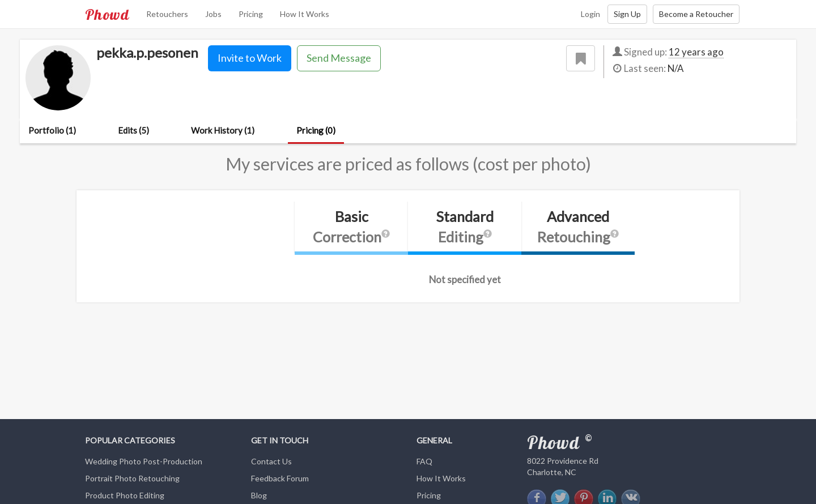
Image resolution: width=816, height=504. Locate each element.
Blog (259, 495)
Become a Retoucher (696, 14)
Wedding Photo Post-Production (144, 461)
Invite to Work (250, 58)
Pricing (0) (316, 130)
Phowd (107, 14)
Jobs (213, 14)
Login (590, 14)
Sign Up (627, 14)
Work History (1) (223, 130)
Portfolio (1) (52, 130)
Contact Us (271, 461)
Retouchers (167, 14)
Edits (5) (133, 130)
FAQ (424, 461)
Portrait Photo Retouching (132, 478)
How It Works (305, 14)
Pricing (251, 14)
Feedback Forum (280, 478)
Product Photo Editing (125, 495)
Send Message (339, 58)
